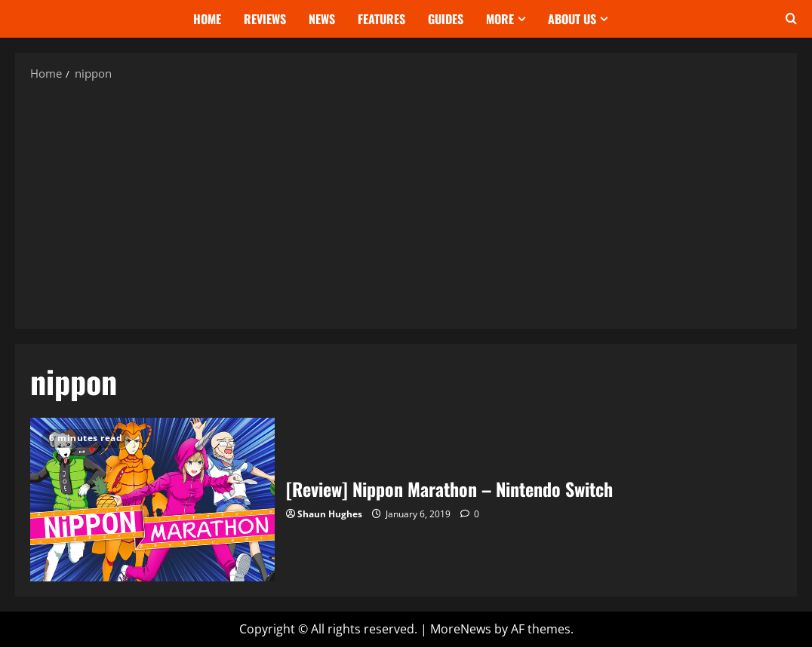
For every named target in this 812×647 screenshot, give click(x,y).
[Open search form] (791, 19)
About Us (572, 19)
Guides (446, 19)
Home (207, 19)
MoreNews (461, 629)
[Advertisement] (406, 204)
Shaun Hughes (330, 514)
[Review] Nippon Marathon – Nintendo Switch (152, 499)
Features (381, 19)
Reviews (265, 19)
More (500, 19)
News (322, 19)
